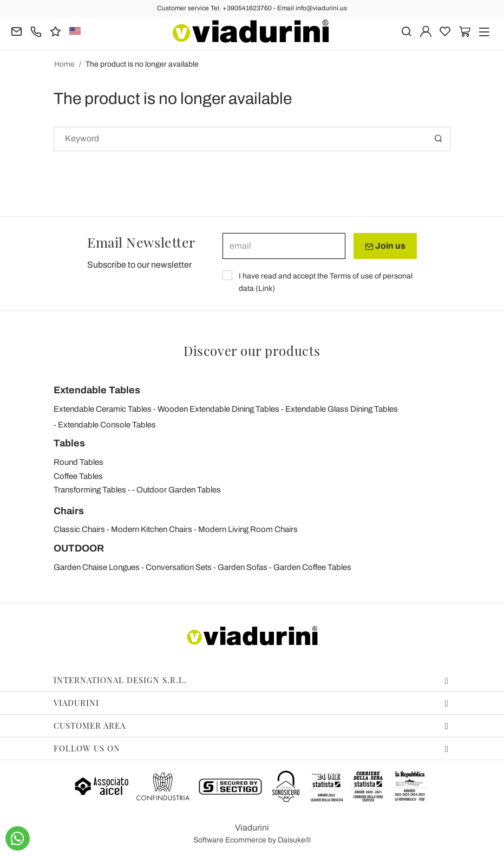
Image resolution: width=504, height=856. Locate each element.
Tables (69, 443)
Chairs (69, 511)
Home (64, 64)
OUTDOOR (79, 548)
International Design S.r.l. (251, 680)
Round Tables (78, 462)
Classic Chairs (79, 529)
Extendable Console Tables (107, 425)
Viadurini (251, 703)
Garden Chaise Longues (97, 567)
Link (265, 288)
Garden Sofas (243, 567)
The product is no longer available (142, 64)
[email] (284, 246)
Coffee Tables (78, 476)
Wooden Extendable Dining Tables (218, 409)
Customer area (251, 725)
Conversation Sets (179, 567)
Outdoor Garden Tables (179, 490)
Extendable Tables (97, 390)
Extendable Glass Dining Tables (342, 409)
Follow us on (251, 748)
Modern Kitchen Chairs (152, 529)
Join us (385, 246)
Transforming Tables (90, 490)
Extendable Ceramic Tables (103, 409)
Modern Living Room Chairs (248, 529)
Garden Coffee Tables (312, 567)
